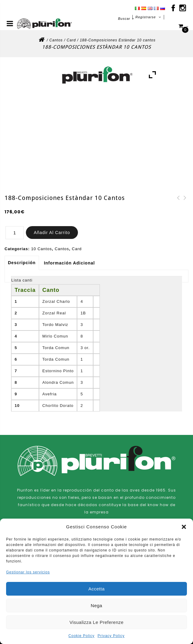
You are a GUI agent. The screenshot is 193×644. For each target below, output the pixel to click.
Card (71, 40)
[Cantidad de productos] (15, 233)
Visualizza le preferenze (96, 622)
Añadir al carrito (52, 233)
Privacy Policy (111, 636)
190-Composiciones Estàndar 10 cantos (178, 205)
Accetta (96, 589)
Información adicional (69, 263)
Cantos (56, 40)
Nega (96, 605)
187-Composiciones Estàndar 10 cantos (185, 205)
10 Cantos (41, 249)
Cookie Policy (82, 636)
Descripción (22, 263)
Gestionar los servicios (28, 572)
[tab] (22, 263)
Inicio (41, 41)
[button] (184, 527)
